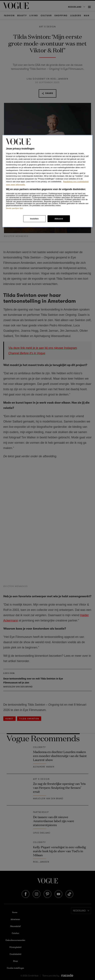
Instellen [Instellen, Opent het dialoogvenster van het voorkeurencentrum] (34, 219)
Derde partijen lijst (14, 208)
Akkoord (59, 219)
